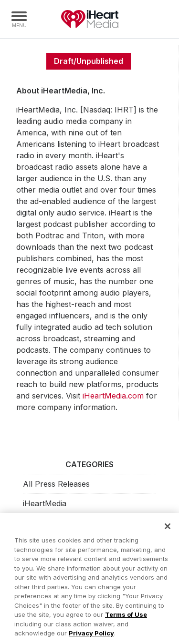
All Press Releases (56, 484)
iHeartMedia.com (113, 396)
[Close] (168, 529)
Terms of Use (126, 617)
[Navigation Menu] (19, 19)
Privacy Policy (91, 636)
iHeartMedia (90, 19)
